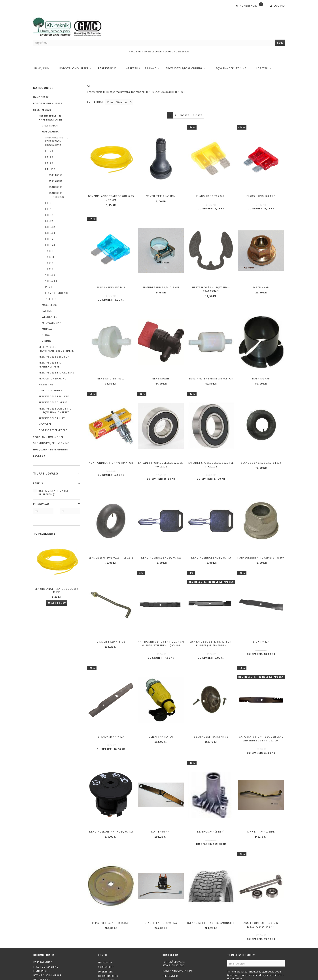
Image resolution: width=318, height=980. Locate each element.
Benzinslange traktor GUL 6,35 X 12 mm (57, 590)
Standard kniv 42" (111, 711)
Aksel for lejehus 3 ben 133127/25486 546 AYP (261, 891)
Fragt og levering (46, 932)
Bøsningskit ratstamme (211, 711)
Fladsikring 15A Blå (111, 281)
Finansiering (42, 958)
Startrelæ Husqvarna (161, 889)
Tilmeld (235, 950)
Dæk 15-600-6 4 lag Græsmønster (211, 889)
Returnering (42, 945)
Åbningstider (42, 954)
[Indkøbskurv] (249, 6)
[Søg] (280, 43)
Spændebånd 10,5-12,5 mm (161, 281)
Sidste (198, 115)
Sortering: (95, 102)
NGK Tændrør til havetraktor (111, 449)
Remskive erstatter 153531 (111, 889)
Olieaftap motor (161, 711)
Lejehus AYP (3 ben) (211, 802)
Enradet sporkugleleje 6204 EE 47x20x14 (211, 450)
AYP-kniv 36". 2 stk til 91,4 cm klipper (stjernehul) (211, 622)
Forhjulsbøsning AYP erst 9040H (261, 540)
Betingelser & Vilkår (47, 941)
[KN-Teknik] (73, 26)
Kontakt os (41, 949)
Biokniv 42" (261, 620)
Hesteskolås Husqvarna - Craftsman (211, 283)
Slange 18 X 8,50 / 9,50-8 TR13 (261, 449)
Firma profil (42, 936)
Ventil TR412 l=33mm (161, 194)
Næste (185, 115)
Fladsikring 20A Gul (211, 194)
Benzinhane (161, 368)
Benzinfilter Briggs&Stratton (211, 368)
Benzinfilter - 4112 (111, 368)
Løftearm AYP (161, 802)
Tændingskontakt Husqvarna (111, 802)
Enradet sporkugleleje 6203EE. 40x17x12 (161, 450)
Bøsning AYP (261, 368)
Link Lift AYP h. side (111, 620)
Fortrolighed (43, 928)
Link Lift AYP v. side (261, 802)
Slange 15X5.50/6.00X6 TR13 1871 (111, 540)
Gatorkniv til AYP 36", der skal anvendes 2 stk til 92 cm (261, 713)
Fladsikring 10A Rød (261, 194)
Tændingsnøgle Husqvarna (161, 540)
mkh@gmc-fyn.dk (181, 936)
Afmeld (249, 950)
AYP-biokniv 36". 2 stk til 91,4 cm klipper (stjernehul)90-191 (161, 622)
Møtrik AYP (261, 281)
